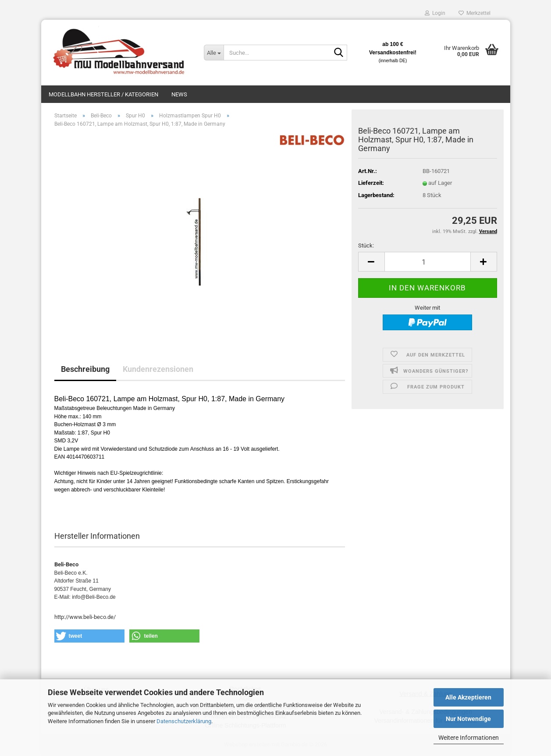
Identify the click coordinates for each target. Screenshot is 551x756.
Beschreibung (85, 369)
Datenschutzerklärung (184, 721)
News (179, 94)
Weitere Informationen (469, 738)
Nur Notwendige (468, 719)
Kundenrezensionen (158, 369)
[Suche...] (213, 53)
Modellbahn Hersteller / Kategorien (103, 94)
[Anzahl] (428, 262)
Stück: (366, 246)
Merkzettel (475, 13)
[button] (371, 262)
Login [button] (435, 13)
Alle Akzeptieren (468, 697)
